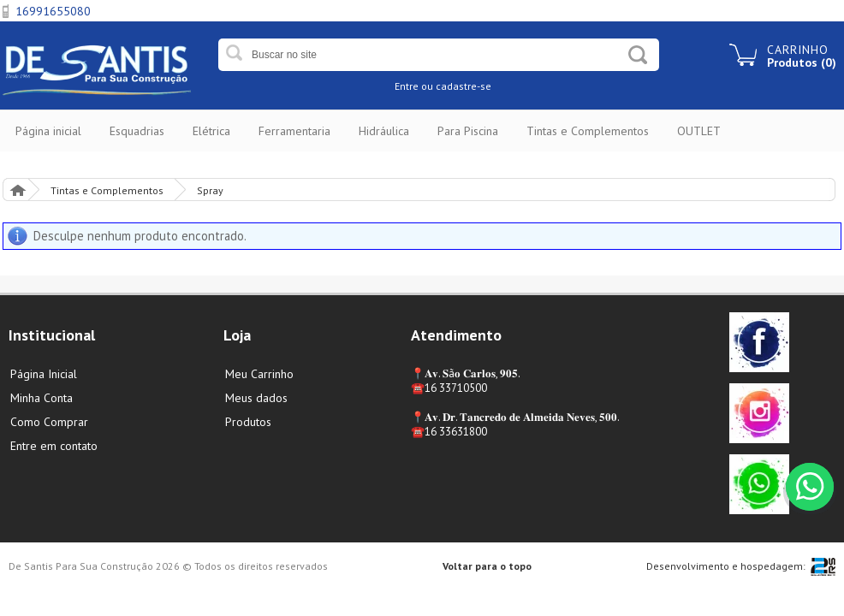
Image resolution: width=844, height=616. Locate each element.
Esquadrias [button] (137, 131)
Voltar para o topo (487, 566)
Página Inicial (17, 190)
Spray (210, 190)
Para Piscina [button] (468, 131)
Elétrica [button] (211, 131)
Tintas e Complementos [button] (588, 131)
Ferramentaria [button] (294, 131)
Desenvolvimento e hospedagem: (726, 566)
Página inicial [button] (48, 131)
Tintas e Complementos (107, 190)
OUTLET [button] (699, 131)
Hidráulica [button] (384, 131)
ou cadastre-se (456, 86)
